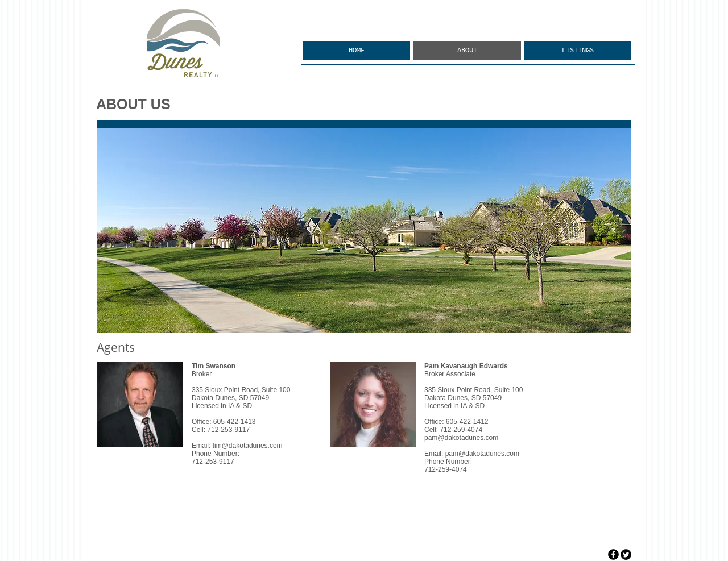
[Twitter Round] (626, 554)
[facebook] (613, 554)
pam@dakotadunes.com (482, 454)
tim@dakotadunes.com (248, 446)
